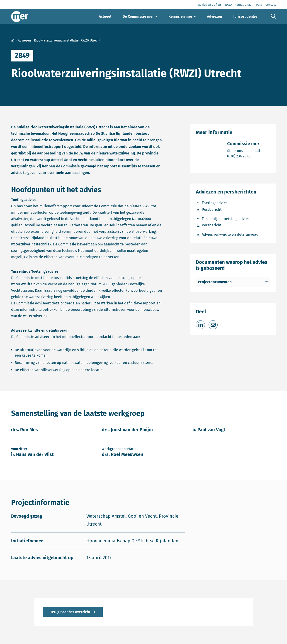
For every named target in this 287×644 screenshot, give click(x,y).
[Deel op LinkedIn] (200, 325)
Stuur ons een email (244, 151)
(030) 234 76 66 (244, 156)
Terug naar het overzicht (70, 612)
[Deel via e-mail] (213, 325)
